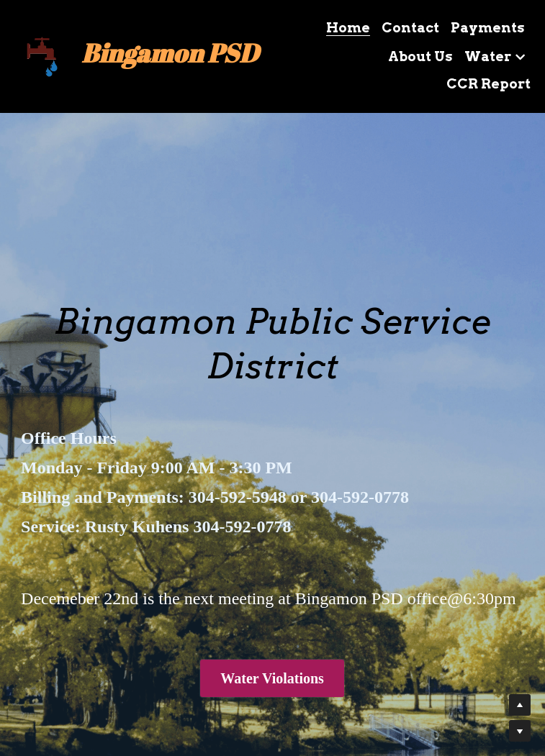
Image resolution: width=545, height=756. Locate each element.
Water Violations (272, 678)
